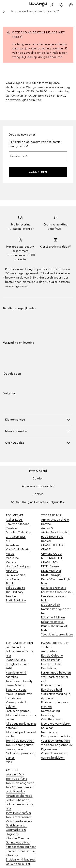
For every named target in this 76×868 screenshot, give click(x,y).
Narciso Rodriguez (18, 566)
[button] (38, 419)
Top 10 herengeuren (19, 745)
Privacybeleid (38, 471)
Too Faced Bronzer (18, 817)
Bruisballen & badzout (21, 860)
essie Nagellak (15, 792)
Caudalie (12, 528)
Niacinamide (49, 732)
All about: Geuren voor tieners (21, 717)
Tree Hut (11, 596)
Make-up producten (19, 694)
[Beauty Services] (42, 5)
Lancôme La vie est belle (54, 598)
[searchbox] (38, 11)
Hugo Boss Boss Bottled (52, 539)
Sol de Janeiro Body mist (19, 653)
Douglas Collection (18, 532)
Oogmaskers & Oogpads (16, 832)
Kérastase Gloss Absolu (57, 592)
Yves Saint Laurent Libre (57, 635)
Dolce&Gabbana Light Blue (56, 581)
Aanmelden (38, 172)
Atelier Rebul (14, 520)
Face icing (48, 715)
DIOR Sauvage (51, 575)
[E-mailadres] (38, 156)
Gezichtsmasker (16, 826)
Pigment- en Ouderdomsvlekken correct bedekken (54, 753)
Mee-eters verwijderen (56, 724)
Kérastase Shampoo (19, 796)
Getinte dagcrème (18, 843)
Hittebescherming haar (21, 847)
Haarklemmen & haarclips (16, 675)
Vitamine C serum (17, 838)
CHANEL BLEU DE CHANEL (53, 547)
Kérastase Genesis (54, 588)
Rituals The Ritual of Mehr (54, 628)
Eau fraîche (49, 668)
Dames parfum (15, 749)
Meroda (11, 562)
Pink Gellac (13, 579)
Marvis (10, 554)
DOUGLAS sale (16, 660)
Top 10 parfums (16, 779)
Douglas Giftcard (17, 664)
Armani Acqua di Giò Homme (55, 522)
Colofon (38, 479)
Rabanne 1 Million (53, 618)
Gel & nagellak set (18, 864)
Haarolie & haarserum (20, 851)
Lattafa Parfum (15, 647)
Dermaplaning (50, 711)
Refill (9, 668)
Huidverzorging (51, 685)
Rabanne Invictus (52, 622)
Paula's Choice (15, 575)
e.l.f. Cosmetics (16, 537)
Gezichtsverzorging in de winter (56, 696)
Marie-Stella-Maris (18, 549)
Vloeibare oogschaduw (57, 745)
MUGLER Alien (51, 605)
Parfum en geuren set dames (20, 756)
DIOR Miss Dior (51, 571)
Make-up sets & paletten (16, 705)
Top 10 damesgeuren (20, 741)
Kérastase (12, 545)
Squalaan (47, 728)
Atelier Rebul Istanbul (55, 532)
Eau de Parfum (51, 660)
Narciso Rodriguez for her (56, 611)
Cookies (38, 494)
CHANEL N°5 (50, 562)
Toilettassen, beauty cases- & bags (19, 683)
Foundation (13, 698)
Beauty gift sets (16, 690)
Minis (9, 762)
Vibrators (12, 855)
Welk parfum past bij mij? (55, 679)
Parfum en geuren (18, 711)
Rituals (10, 583)
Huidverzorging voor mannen (55, 705)
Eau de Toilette (51, 664)
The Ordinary (14, 592)
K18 (8, 541)
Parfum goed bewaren (56, 673)
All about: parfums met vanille (21, 734)
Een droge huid (52, 690)
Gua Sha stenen (52, 719)
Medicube (12, 558)
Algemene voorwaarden (38, 486)
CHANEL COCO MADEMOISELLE (52, 556)
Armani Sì (47, 528)
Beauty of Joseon (18, 524)
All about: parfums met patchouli (21, 726)
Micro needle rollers (19, 821)
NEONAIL (12, 571)
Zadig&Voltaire (16, 601)
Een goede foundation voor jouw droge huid (56, 739)
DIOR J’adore (50, 566)
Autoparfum (49, 651)
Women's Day (15, 775)
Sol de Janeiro (15, 588)
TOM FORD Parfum (18, 813)
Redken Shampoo (18, 800)
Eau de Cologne (52, 656)
